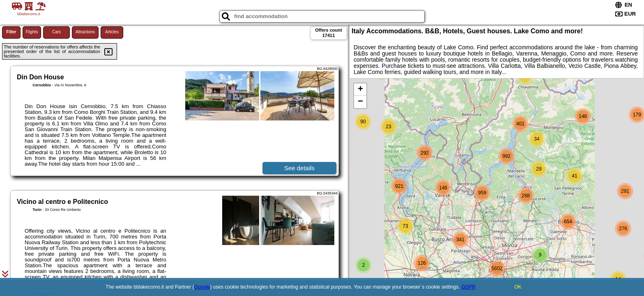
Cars (56, 32)
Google (202, 287)
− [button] (360, 102)
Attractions (85, 32)
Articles (112, 32)
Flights (32, 32)
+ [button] (360, 90)
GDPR (468, 287)
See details (299, 168)
